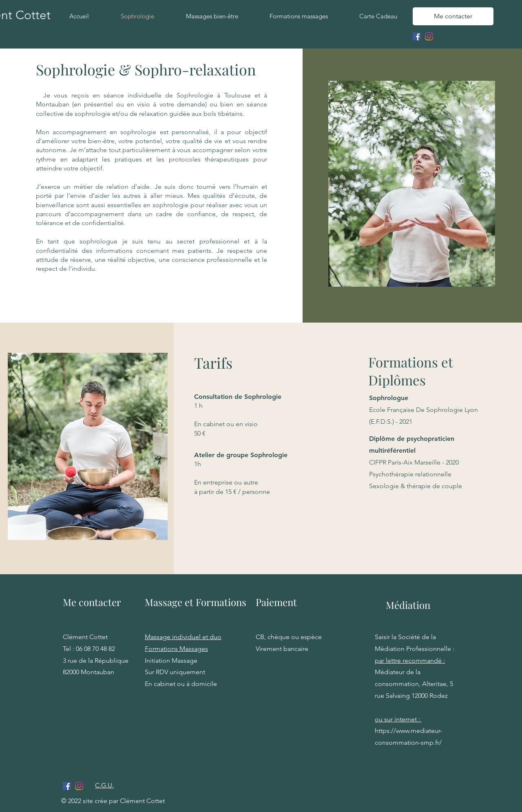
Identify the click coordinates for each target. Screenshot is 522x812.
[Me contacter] (453, 16)
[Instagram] (429, 36)
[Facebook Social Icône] (417, 36)
